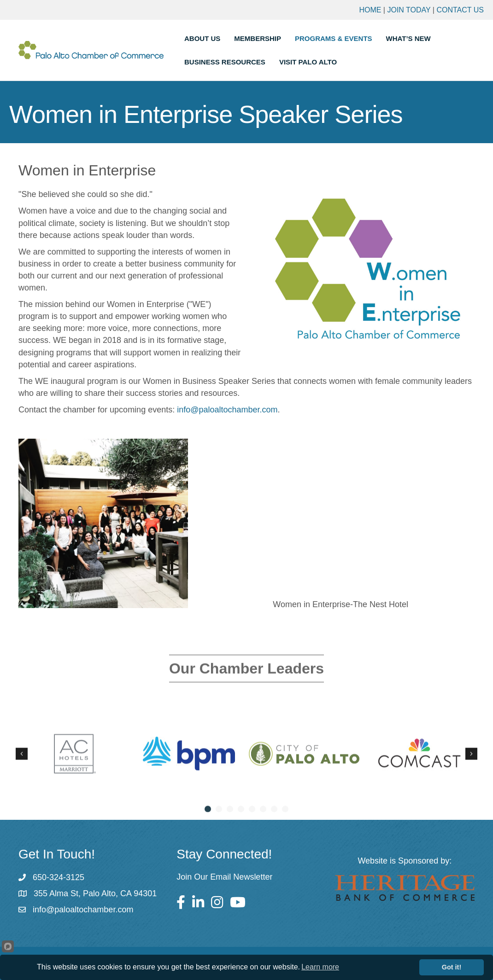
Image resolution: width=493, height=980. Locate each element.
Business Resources (225, 62)
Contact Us (460, 10)
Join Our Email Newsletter (224, 877)
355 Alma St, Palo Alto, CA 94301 (95, 893)
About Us (202, 38)
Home (370, 10)
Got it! (452, 967)
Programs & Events (334, 38)
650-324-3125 (59, 877)
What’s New (408, 38)
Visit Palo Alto (308, 62)
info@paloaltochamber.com (227, 410)
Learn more (320, 967)
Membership (258, 38)
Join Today (409, 10)
